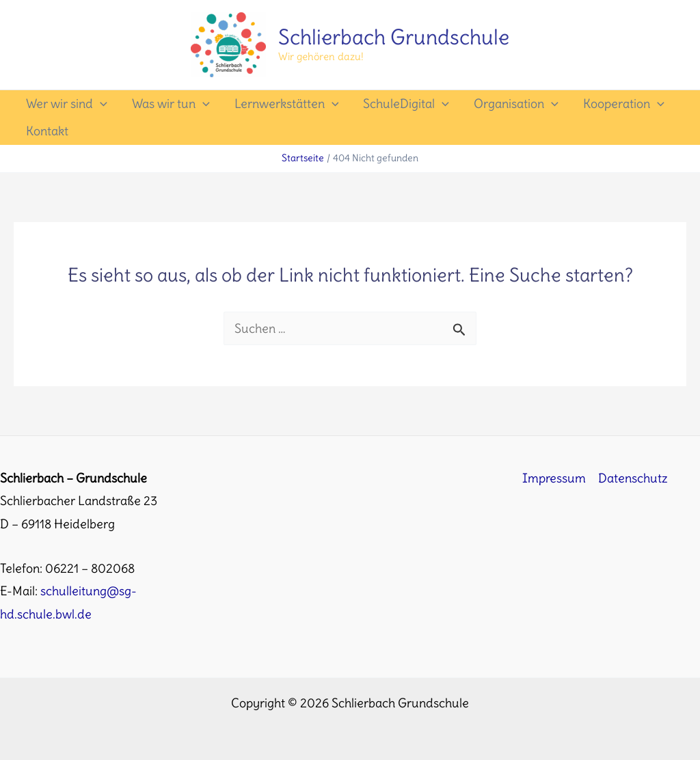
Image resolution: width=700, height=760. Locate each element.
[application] (100, 104)
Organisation (516, 104)
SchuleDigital (406, 104)
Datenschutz (633, 478)
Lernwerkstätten (287, 104)
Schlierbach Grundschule (394, 37)
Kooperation (624, 104)
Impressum (554, 478)
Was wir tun (171, 104)
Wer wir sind (67, 104)
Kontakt (47, 131)
